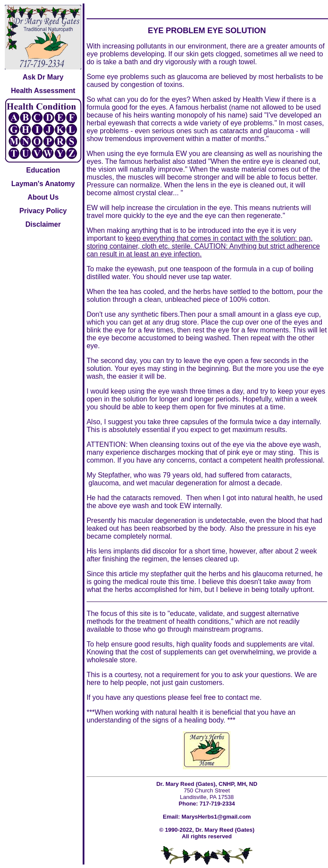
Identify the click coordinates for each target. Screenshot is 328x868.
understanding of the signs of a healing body (155, 720)
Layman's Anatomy (43, 184)
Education (43, 170)
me (255, 697)
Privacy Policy (43, 211)
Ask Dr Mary (43, 77)
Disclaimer (43, 224)
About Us (43, 197)
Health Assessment (43, 91)
